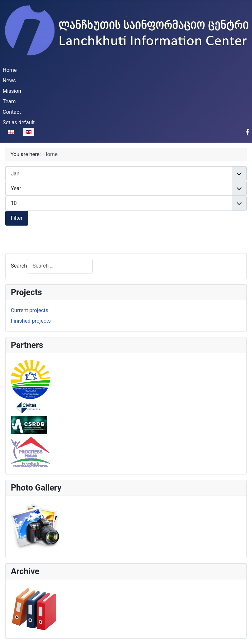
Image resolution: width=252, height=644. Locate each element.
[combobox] (60, 266)
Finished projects (31, 321)
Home (10, 70)
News (9, 80)
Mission (12, 91)
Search (19, 266)
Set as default (19, 122)
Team (9, 101)
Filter (17, 218)
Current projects (30, 310)
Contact (12, 112)
